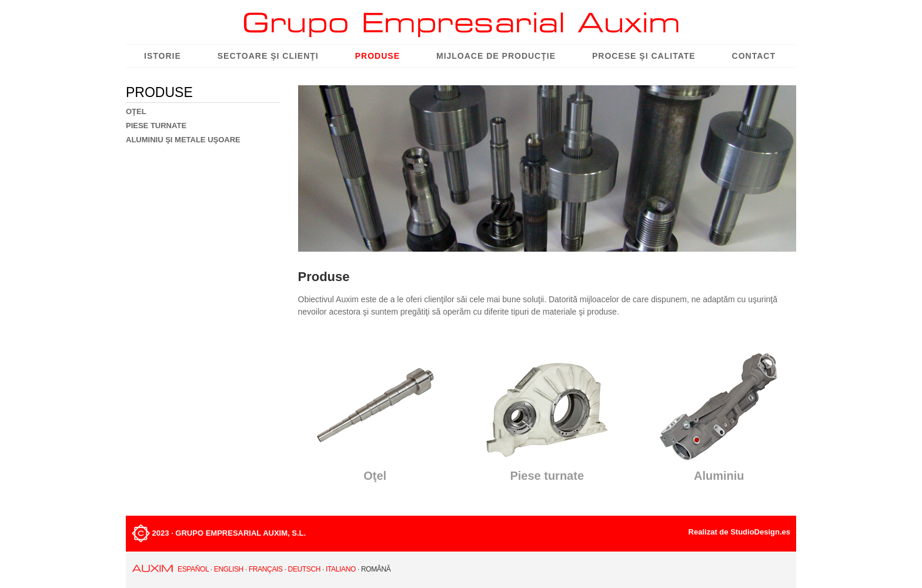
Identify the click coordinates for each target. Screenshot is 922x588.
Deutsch (304, 569)
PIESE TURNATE (156, 126)
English (229, 569)
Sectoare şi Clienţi (268, 56)
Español (193, 569)
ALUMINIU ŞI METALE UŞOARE (183, 140)
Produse (378, 56)
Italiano (341, 569)
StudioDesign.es (760, 532)
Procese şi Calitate (644, 56)
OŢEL (136, 111)
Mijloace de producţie (496, 56)
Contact (754, 56)
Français (266, 569)
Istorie (163, 56)
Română (376, 569)
